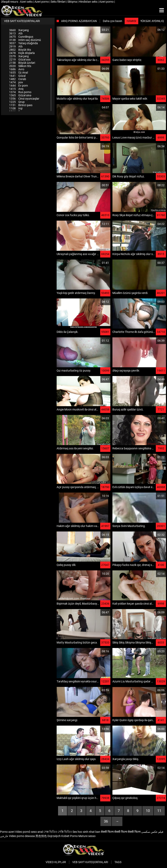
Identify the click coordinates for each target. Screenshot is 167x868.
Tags (118, 862)
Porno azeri (7, 832)
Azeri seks (27, 2)
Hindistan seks (88, 2)
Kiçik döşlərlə (22, 53)
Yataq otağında (24, 43)
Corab (18, 79)
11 (159, 811)
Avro (17, 69)
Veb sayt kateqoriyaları (90, 862)
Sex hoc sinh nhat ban (86, 832)
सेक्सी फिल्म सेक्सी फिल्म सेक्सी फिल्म (121, 832)
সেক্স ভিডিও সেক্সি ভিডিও (58, 832)
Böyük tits (20, 50)
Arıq (16, 89)
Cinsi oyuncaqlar (24, 99)
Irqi (16, 108)
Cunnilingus (21, 37)
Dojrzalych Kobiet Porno (63, 836)
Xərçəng (19, 30)
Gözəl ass (20, 59)
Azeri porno (42, 2)
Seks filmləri (58, 2)
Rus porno (20, 92)
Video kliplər (56, 862)
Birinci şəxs (21, 105)
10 (148, 811)
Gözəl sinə (20, 95)
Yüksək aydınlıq (152, 21)
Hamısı (131, 21)
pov (16, 82)
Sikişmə (73, 2)
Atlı (16, 33)
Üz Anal (19, 73)
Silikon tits (20, 66)
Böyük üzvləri (22, 63)
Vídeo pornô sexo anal (29, 832)
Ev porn (19, 86)
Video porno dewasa (22, 836)
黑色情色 (41, 836)
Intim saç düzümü (25, 40)
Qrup (17, 102)
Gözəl (17, 76)
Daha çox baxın (113, 21)
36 (106, 821)
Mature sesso (87, 836)
